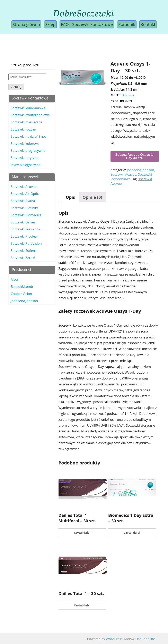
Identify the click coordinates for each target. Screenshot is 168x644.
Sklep (50, 24)
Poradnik (127, 24)
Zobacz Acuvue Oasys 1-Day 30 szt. (135, 156)
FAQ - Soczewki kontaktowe (87, 24)
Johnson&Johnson (140, 170)
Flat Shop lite (145, 639)
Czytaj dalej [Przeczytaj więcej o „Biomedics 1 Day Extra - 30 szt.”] (132, 533)
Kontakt (148, 24)
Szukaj (16, 87)
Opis (70, 197)
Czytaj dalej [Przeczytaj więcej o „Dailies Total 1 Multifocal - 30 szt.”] (82, 533)
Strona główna (26, 24)
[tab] (70, 197)
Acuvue (128, 95)
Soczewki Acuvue (123, 174)
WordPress (114, 639)
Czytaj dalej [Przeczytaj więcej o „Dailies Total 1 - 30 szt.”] (82, 605)
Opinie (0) (92, 197)
